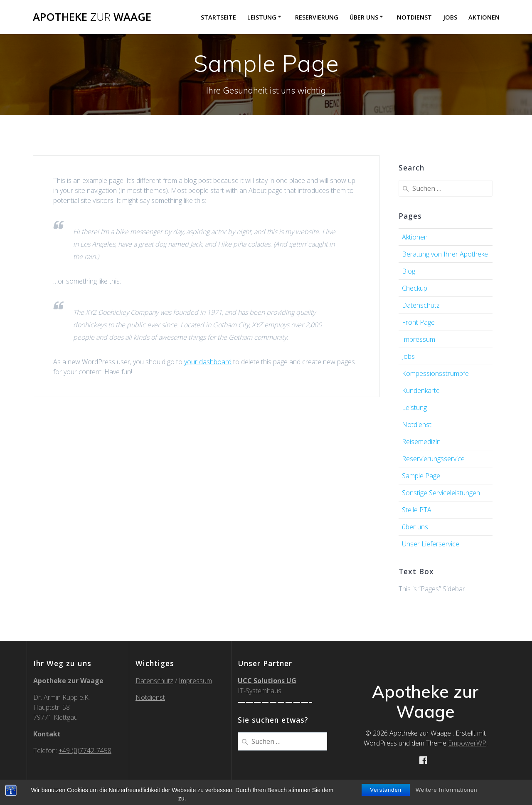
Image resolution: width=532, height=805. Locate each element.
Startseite (218, 17)
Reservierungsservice (433, 459)
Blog (409, 271)
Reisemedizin (421, 442)
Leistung (262, 17)
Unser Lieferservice (431, 544)
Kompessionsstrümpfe (435, 373)
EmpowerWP (467, 743)
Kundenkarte (421, 390)
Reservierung (317, 17)
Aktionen (484, 17)
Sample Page (421, 476)
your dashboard (208, 362)
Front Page (418, 322)
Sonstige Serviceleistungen (441, 493)
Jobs (450, 17)
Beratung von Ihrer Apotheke (445, 254)
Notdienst (414, 17)
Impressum (419, 339)
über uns (364, 17)
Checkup (415, 288)
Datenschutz (421, 305)
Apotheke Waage (92, 17)
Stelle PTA (417, 510)
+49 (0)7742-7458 (85, 751)
